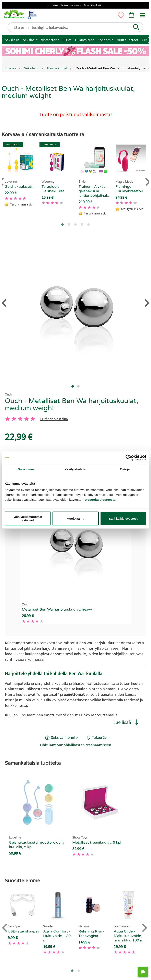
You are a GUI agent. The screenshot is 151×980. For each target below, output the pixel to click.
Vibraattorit (50, 40)
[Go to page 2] (69, 224)
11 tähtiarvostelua (54, 419)
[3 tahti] (20, 419)
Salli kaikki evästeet (123, 519)
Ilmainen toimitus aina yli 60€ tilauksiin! (75, 5)
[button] (136, 27)
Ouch (8, 394)
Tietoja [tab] (125, 469)
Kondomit (105, 40)
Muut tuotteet (127, 40)
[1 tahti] (8, 419)
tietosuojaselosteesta (99, 500)
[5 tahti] (33, 419)
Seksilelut (12, 40)
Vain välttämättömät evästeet (28, 518)
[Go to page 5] (89, 224)
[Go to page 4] (82, 224)
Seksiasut (30, 40)
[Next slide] (144, 928)
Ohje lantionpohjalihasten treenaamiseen (76, 745)
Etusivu (10, 68)
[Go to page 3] (75, 224)
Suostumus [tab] (26, 469)
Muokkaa (76, 519)
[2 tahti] (14, 419)
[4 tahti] (26, 419)
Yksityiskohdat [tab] (75, 469)
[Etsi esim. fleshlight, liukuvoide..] (77, 27)
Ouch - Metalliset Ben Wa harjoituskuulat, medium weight (72, 404)
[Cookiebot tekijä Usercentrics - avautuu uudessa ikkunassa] (129, 457)
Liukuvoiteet (84, 40)
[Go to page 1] (62, 224)
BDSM (67, 40)
